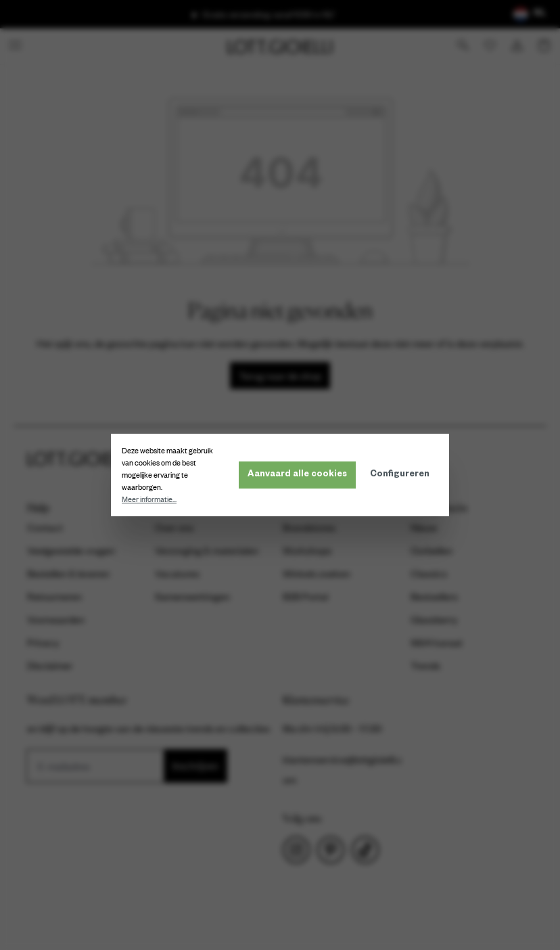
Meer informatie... (149, 499)
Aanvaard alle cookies (297, 475)
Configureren (400, 475)
